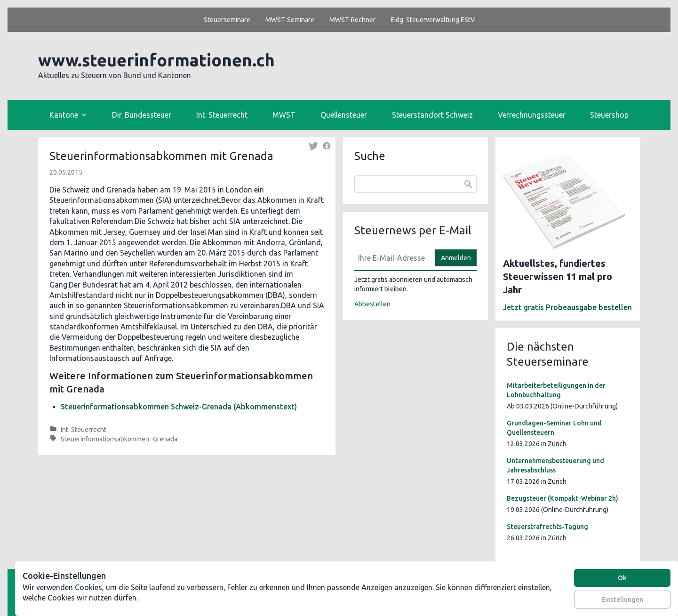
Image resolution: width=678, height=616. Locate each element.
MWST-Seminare (290, 20)
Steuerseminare (227, 20)
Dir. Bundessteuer (142, 115)
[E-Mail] (392, 258)
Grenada (165, 439)
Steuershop (609, 115)
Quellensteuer (344, 115)
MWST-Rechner (352, 20)
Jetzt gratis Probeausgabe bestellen (567, 307)
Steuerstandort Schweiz (432, 115)
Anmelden (456, 258)
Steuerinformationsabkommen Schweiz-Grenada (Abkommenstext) (179, 407)
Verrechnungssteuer (532, 115)
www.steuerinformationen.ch (156, 60)
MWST (284, 115)
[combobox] (415, 184)
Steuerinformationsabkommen (105, 439)
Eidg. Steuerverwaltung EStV (433, 20)
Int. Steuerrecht (222, 115)
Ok (622, 578)
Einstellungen (622, 600)
